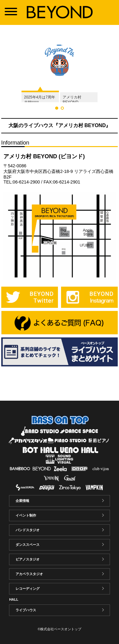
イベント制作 (26, 515)
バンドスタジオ (28, 530)
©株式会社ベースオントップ (60, 629)
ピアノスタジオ (28, 559)
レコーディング (28, 589)
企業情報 (22, 501)
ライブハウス (26, 610)
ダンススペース (28, 545)
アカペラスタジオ (29, 574)
